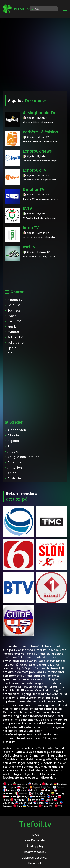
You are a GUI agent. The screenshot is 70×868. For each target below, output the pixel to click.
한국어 (45, 793)
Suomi (59, 787)
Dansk (47, 784)
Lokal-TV (14, 321)
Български (20, 784)
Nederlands (38, 797)
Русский (47, 800)
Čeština (35, 784)
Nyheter (13, 332)
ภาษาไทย (52, 803)
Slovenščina (24, 803)
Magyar (47, 790)
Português (18, 800)
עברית (22, 790)
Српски (39, 803)
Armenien (15, 468)
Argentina (15, 462)
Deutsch (60, 784)
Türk (18, 806)
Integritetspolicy (35, 852)
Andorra (14, 446)
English (23, 787)
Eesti (48, 787)
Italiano (21, 793)
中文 (58, 806)
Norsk (52, 797)
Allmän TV (15, 300)
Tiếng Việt (46, 806)
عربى (8, 784)
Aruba (12, 473)
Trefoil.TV (16, 9)
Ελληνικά (10, 787)
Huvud (35, 835)
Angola (13, 452)
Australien (15, 478)
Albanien (14, 435)
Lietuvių (57, 793)
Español (36, 787)
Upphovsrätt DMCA (35, 858)
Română (33, 800)
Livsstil (12, 316)
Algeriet (13, 441)
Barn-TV (14, 305)
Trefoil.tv (35, 824)
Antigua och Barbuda (23, 457)
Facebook (35, 863)
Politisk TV (15, 337)
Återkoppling (35, 846)
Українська (30, 806)
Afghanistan (17, 430)
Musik (12, 327)
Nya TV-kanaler (35, 840)
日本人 (34, 793)
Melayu (23, 797)
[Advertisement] (35, 53)
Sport (12, 348)
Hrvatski (34, 790)
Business (14, 311)
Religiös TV (16, 343)
